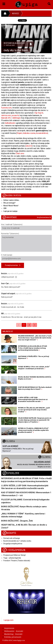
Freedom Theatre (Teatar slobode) (17, 561)
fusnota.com (6, 108)
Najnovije (8, 331)
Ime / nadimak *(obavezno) (26, 227)
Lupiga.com (9, 620)
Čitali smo (20, 153)
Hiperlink (11, 473)
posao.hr (15, 115)
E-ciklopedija (14, 550)
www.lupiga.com (19, 640)
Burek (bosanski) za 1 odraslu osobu (17, 541)
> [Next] (35, 325)
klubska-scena (29, 133)
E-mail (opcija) (26, 257)
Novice (15, 14)
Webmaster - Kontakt (13, 631)
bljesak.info (6, 118)
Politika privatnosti (12, 637)
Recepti (9, 533)
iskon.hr (29, 146)
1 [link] (24, 325)
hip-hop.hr (39, 113)
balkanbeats (10, 123)
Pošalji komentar (13, 265)
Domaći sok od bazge (12, 538)
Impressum (8, 628)
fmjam (19, 133)
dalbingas (17, 118)
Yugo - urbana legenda (12, 558)
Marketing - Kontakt (13, 634)
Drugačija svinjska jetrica (13, 544)
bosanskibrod (42, 133)
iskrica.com (6, 115)
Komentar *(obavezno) (26, 242)
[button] (4, 3)
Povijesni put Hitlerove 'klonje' (15, 555)
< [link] (19, 325)
